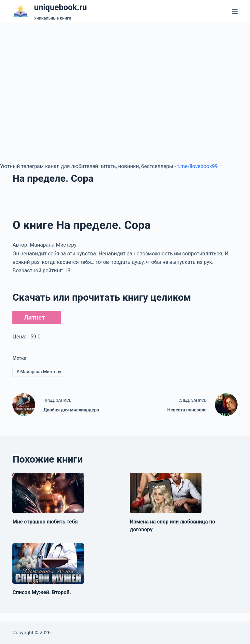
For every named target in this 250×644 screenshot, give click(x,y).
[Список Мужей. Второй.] (48, 564)
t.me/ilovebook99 (197, 166)
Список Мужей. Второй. (42, 592)
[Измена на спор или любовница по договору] (166, 493)
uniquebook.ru (60, 7)
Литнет (34, 317)
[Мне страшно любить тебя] (48, 493)
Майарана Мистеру (39, 372)
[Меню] (235, 11)
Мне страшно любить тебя (45, 522)
